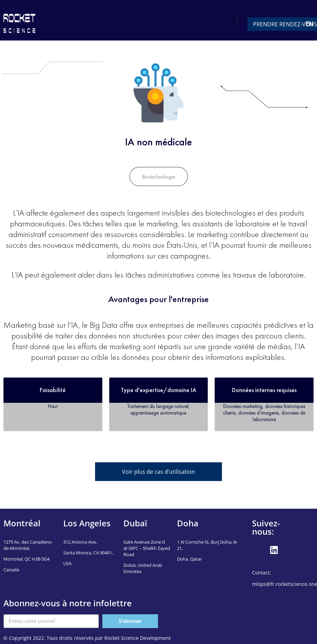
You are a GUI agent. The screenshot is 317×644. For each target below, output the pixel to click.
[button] (237, 20)
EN (310, 24)
